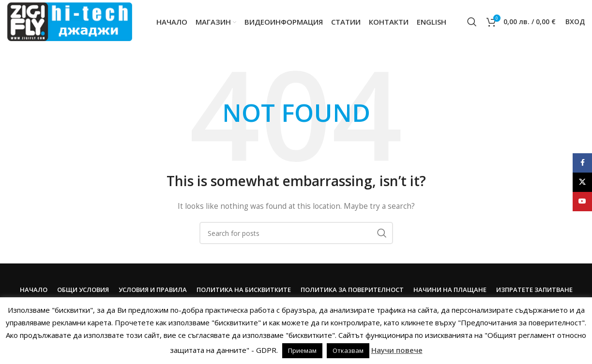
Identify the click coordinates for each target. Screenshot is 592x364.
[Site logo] (70, 21)
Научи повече (397, 350)
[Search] (472, 22)
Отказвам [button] (348, 350)
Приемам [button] (302, 350)
